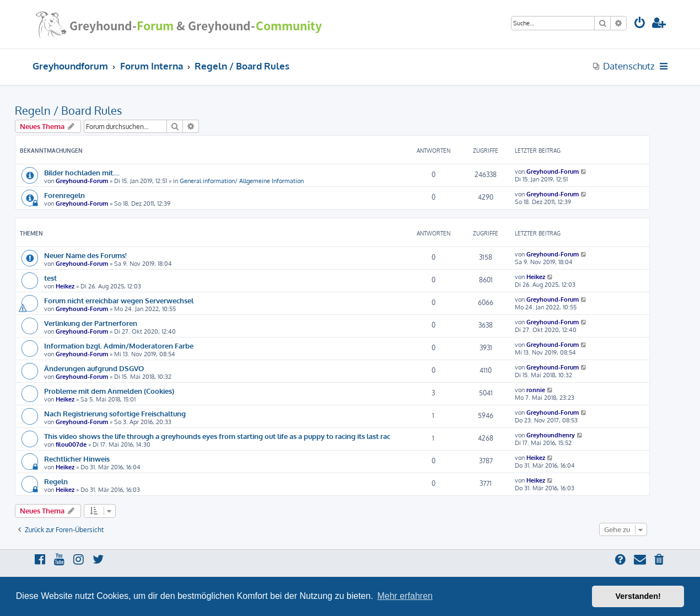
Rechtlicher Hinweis (77, 459)
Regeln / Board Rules (68, 110)
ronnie (536, 390)
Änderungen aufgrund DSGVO (94, 368)
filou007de (71, 444)
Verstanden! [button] (638, 596)
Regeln (56, 481)
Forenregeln (64, 195)
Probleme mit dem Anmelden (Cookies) (109, 391)
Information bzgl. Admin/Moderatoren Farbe (119, 346)
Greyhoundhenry (551, 435)
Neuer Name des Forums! (85, 255)
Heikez (65, 286)
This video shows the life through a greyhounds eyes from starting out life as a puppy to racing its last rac (217, 436)
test (50, 278)
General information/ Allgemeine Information (242, 181)
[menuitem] (640, 24)
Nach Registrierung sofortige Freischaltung (115, 413)
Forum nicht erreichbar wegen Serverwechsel (119, 300)
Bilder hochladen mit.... (82, 172)
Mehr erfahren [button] (405, 596)
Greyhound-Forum (82, 181)
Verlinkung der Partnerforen (91, 323)
